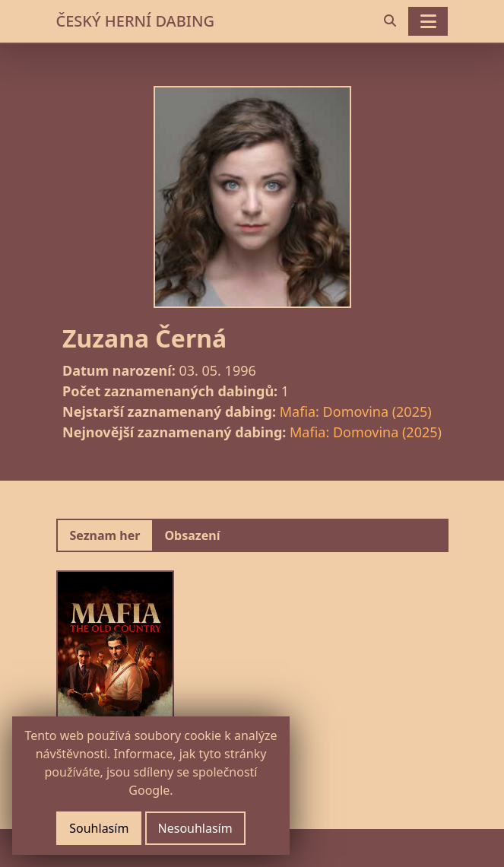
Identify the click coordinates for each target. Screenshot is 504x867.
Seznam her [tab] (105, 535)
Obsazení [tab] (192, 535)
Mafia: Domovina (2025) (356, 411)
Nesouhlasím (195, 828)
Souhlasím (99, 828)
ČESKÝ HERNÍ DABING (135, 21)
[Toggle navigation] (428, 21)
